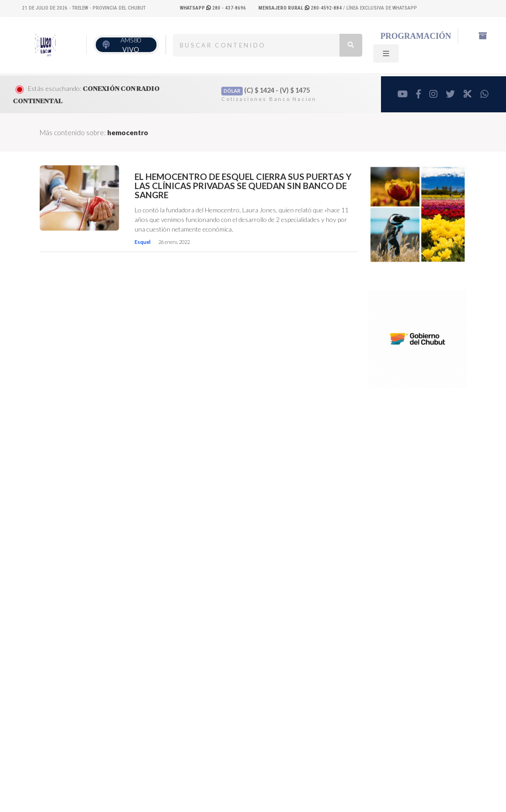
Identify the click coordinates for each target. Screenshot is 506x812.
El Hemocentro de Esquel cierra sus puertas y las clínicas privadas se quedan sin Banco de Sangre (243, 186)
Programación (416, 36)
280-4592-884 (301, 8)
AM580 (131, 45)
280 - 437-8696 (213, 8)
